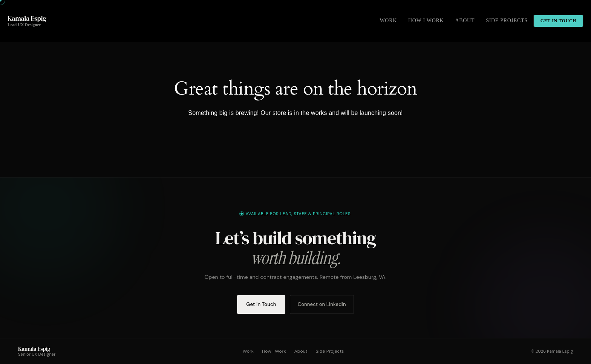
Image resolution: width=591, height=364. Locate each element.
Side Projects (330, 351)
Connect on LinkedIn (322, 304)
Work (248, 351)
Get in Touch (261, 304)
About (301, 351)
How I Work (274, 351)
